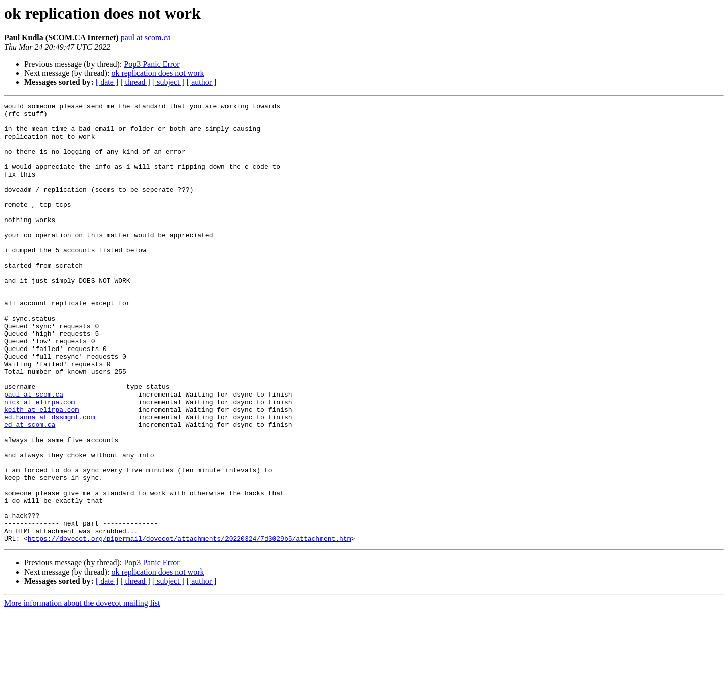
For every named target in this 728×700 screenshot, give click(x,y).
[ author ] (202, 82)
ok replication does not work (157, 73)
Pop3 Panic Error (152, 64)
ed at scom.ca (30, 490)
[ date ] (107, 82)
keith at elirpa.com (41, 471)
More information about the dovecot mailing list (82, 691)
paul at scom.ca (146, 38)
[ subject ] (168, 82)
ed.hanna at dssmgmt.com (49, 480)
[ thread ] (135, 82)
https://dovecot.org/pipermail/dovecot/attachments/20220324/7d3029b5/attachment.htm (190, 626)
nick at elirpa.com (39, 462)
